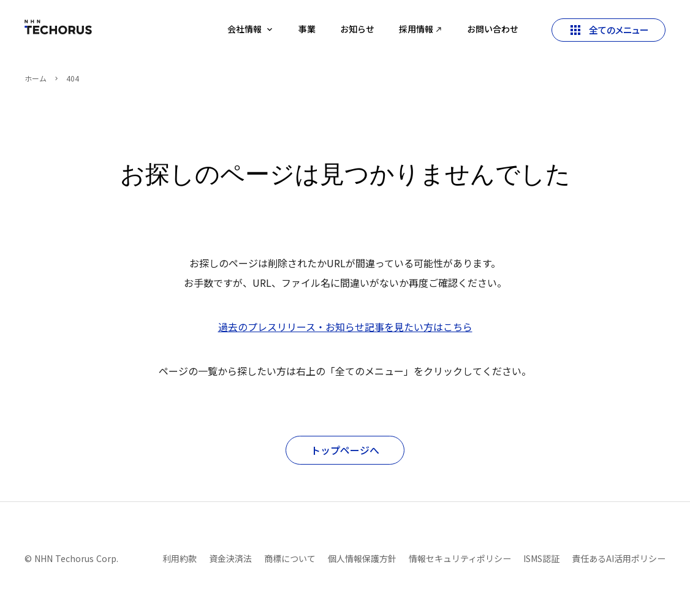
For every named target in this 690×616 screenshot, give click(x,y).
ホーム (36, 78)
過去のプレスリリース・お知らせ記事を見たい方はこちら (345, 327)
